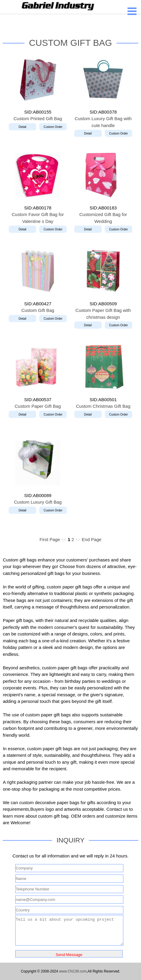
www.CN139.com (73, 971)
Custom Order (53, 127)
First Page (50, 539)
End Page (92, 539)
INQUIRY (70, 840)
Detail (22, 127)
